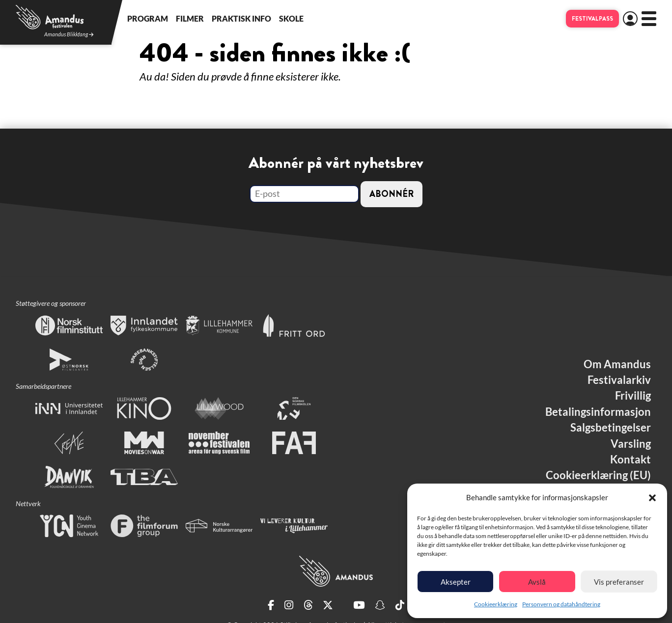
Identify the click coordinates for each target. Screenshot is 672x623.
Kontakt (630, 460)
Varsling (631, 444)
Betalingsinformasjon (598, 412)
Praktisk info (241, 18)
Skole (291, 18)
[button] (652, 498)
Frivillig (633, 396)
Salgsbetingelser (611, 428)
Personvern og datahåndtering (561, 604)
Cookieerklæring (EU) (598, 475)
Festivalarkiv (619, 380)
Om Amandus (617, 364)
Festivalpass (592, 19)
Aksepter (456, 582)
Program (148, 18)
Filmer (190, 18)
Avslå (537, 582)
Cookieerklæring (496, 604)
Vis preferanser (619, 582)
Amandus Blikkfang (69, 35)
